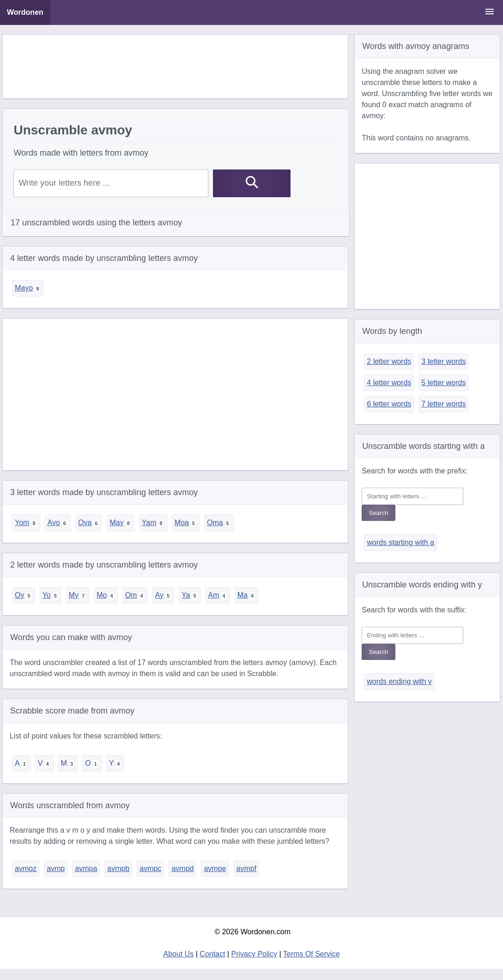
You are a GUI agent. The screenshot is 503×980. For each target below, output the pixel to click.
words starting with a (400, 542)
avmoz (26, 868)
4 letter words (389, 383)
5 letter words (443, 383)
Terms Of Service (312, 954)
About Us (178, 954)
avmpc (150, 868)
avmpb (118, 868)
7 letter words (443, 404)
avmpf (247, 868)
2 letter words (389, 361)
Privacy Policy (255, 954)
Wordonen (25, 12)
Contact (212, 954)
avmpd (182, 868)
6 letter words (389, 404)
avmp (56, 868)
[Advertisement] (176, 67)
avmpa (86, 868)
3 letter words (443, 361)
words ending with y (399, 681)
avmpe (215, 868)
